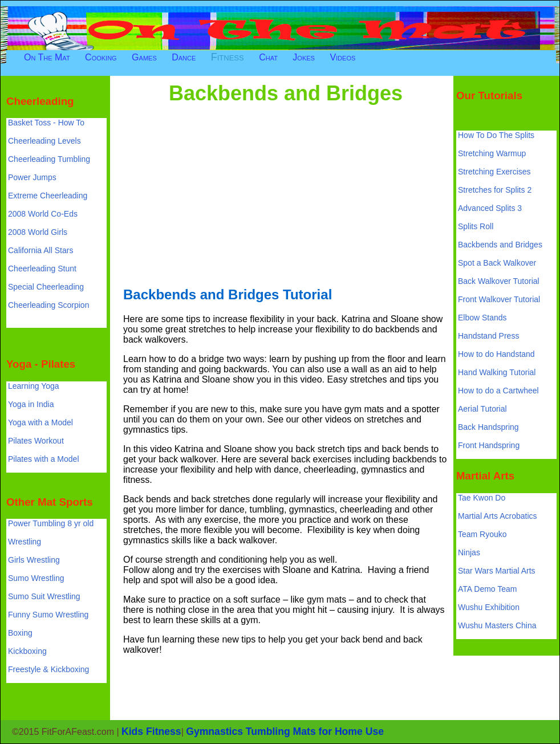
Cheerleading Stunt (42, 269)
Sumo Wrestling (36, 578)
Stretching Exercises (494, 172)
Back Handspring (488, 427)
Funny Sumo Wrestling (48, 615)
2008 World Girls (38, 232)
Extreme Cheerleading (48, 196)
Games (144, 57)
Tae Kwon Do (482, 498)
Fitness (228, 57)
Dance (184, 57)
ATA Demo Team (487, 589)
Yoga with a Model (40, 422)
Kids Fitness (151, 731)
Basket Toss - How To (46, 123)
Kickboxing (27, 651)
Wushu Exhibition (489, 607)
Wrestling (25, 542)
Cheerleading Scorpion (48, 305)
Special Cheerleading (46, 287)
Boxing (20, 633)
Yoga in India (31, 404)
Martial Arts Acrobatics (498, 516)
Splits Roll (476, 226)
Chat (268, 57)
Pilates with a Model (44, 459)
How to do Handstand (496, 354)
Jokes (304, 57)
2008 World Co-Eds (43, 214)
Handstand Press (488, 336)
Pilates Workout (36, 441)
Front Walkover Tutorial (499, 299)
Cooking (101, 57)
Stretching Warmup (492, 153)
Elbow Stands (482, 318)
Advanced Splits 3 (490, 208)
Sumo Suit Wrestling (44, 596)
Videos (342, 57)
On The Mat (47, 57)
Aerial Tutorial (482, 409)
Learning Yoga (34, 386)
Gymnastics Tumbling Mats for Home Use (285, 731)
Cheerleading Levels (44, 141)
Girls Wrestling (34, 560)
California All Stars (40, 250)
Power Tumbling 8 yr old (51, 523)
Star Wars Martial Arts (497, 571)
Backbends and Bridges (500, 245)
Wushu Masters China (497, 625)
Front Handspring (489, 445)
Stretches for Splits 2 (495, 190)
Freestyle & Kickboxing (48, 669)
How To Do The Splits (496, 135)
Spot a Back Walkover (497, 263)
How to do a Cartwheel (498, 391)
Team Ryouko (482, 534)
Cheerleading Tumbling (49, 159)
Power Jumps (32, 177)
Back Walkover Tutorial (499, 281)
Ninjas (469, 552)
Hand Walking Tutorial (497, 372)
